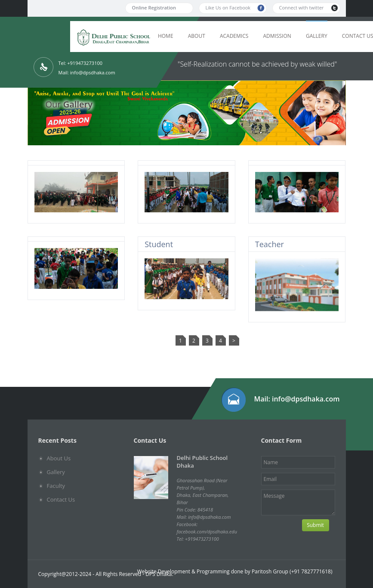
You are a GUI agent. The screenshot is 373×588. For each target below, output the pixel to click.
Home (166, 36)
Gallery (317, 36)
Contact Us (61, 499)
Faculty (56, 486)
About (197, 36)
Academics (234, 36)
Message (298, 502)
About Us (59, 458)
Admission (277, 36)
